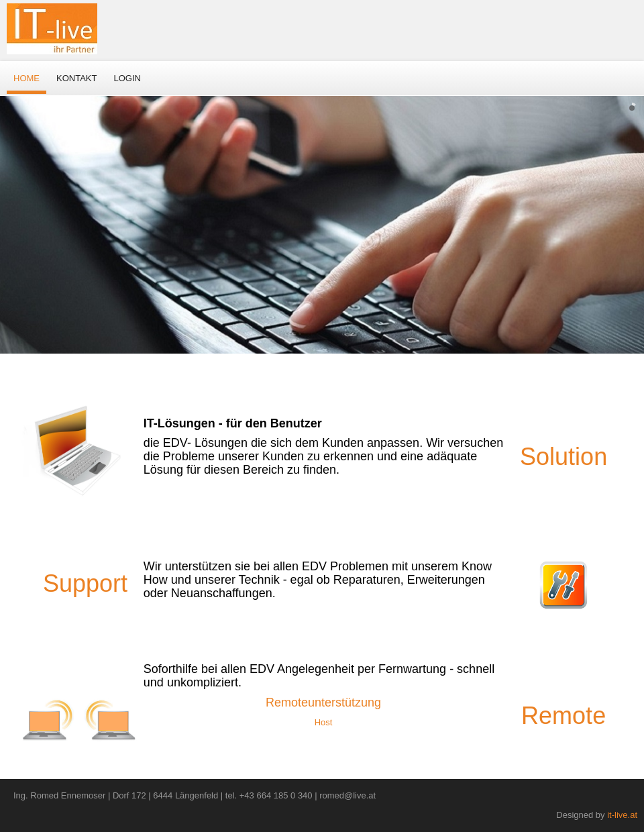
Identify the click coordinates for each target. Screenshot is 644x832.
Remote (563, 716)
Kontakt (76, 78)
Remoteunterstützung (323, 703)
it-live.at (622, 815)
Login (127, 78)
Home (26, 78)
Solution (563, 457)
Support (85, 583)
